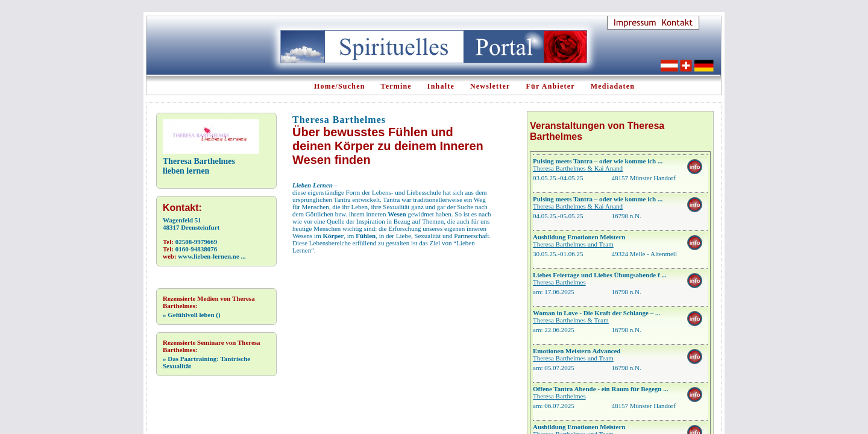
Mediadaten (613, 86)
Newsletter (490, 86)
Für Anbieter (551, 86)
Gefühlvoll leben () (192, 315)
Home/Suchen (340, 86)
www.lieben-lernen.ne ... (212, 256)
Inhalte (441, 86)
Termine (396, 86)
